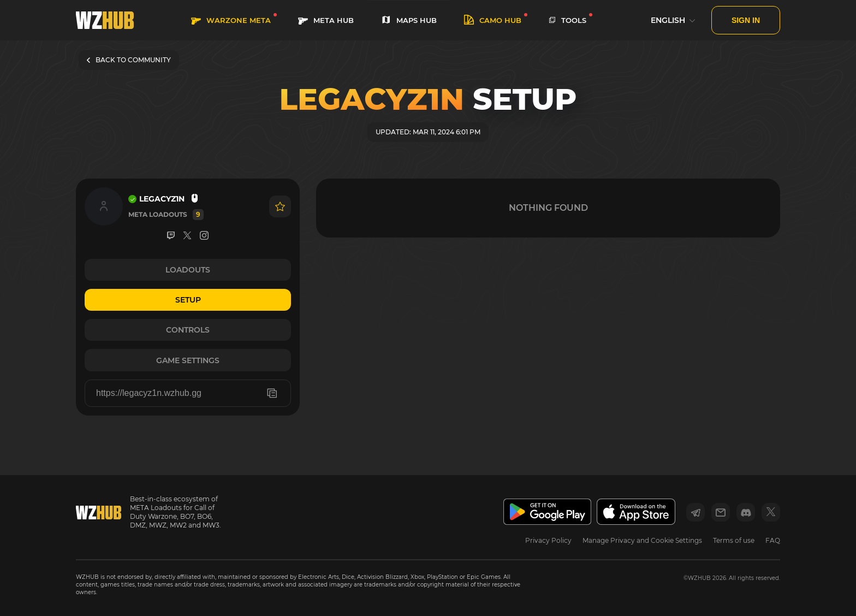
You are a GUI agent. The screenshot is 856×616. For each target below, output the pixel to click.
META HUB (326, 20)
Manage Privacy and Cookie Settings (642, 540)
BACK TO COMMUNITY (129, 60)
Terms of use (734, 540)
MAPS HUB (409, 20)
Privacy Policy (548, 540)
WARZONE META (231, 20)
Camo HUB (493, 20)
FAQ (773, 540)
